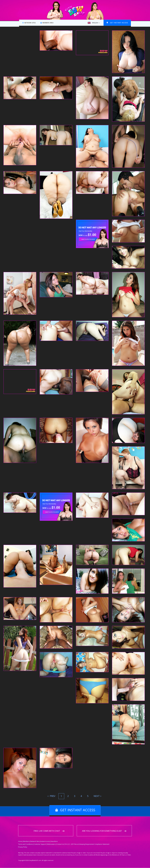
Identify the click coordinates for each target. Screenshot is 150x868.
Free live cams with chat (47, 831)
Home (20, 842)
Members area (48, 23)
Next (97, 796)
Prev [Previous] (52, 796)
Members (26, 842)
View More (54, 842)
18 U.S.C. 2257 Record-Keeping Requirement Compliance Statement (87, 844)
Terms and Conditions (26, 844)
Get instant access (119, 23)
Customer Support (40, 844)
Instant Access (45, 842)
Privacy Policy (23, 847)
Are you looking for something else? (102, 831)
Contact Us (60, 844)
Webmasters (51, 844)
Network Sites (30, 23)
